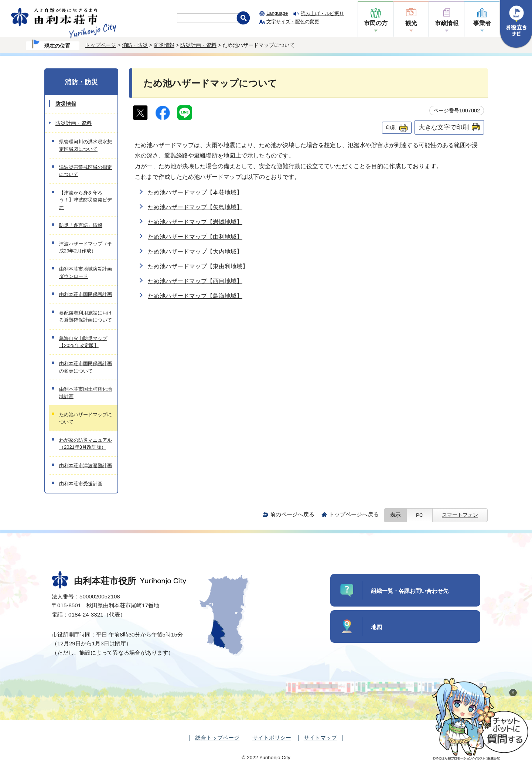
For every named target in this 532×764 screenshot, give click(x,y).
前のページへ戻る (292, 514)
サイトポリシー (272, 738)
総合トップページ (217, 738)
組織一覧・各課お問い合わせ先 (410, 591)
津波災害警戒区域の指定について (86, 171)
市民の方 (376, 23)
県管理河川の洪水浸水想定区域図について (86, 145)
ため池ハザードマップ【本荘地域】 (195, 192)
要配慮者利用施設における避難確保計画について (86, 316)
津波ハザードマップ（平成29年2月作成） (86, 247)
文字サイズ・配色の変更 (293, 22)
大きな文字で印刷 (444, 127)
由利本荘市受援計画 (81, 484)
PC (420, 515)
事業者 (482, 23)
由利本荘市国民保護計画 (86, 294)
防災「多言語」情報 (81, 225)
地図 (376, 627)
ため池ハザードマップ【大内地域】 (195, 252)
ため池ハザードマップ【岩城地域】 (195, 222)
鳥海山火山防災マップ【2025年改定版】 (83, 342)
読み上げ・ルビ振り (322, 13)
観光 (411, 23)
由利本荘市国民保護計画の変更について (86, 367)
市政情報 (447, 23)
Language (277, 13)
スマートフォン (460, 515)
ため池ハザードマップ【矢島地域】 (195, 207)
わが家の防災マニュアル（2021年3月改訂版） (86, 444)
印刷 (391, 128)
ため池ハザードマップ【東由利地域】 (198, 266)
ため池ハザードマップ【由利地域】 (195, 237)
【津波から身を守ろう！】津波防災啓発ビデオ (86, 200)
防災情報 (164, 45)
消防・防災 (135, 45)
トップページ (100, 45)
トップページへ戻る (354, 514)
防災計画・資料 (198, 45)
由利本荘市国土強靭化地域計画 (86, 393)
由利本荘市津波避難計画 (86, 466)
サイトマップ (320, 738)
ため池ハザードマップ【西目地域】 (195, 281)
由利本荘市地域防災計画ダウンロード (86, 272)
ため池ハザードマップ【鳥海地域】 (195, 296)
